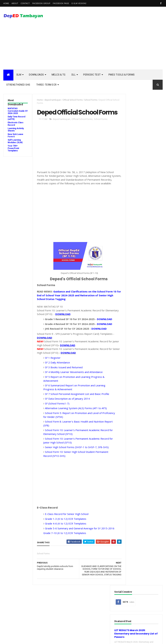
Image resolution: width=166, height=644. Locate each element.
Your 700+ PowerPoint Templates (13, 148)
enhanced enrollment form (144, 554)
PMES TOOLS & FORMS (122, 75)
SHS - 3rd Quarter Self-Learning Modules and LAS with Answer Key (143, 383)
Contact (25, 3)
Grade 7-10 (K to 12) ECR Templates (63, 558)
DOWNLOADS (36, 75)
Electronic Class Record (143, 496)
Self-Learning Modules (142, 538)
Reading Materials (140, 522)
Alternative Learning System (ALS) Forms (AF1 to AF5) (74, 429)
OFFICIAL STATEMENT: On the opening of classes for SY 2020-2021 (143, 405)
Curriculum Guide (139, 486)
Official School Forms (71, 100)
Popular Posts (133, 318)
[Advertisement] (102, 43)
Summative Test (138, 543)
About (15, 3)
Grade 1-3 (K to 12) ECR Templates (64, 540)
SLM (19, 75)
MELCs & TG (59, 75)
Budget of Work (138, 480)
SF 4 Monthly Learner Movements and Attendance (73, 393)
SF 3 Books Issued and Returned (63, 388)
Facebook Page (61, 3)
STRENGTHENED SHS (18, 85)
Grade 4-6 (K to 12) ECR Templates (64, 544)
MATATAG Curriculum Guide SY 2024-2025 (16, 111)
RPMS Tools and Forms (142, 517)
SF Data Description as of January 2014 (66, 419)
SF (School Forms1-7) (56, 424)
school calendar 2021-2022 (144, 570)
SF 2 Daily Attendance (56, 383)
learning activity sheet (142, 559)
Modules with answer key (143, 507)
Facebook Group (41, 3)
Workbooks (136, 549)
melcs (133, 564)
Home (6, 3)
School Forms (89, 100)
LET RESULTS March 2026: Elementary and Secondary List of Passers (142, 149)
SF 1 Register (51, 378)
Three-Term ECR (46, 85)
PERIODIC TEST (92, 75)
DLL (74, 75)
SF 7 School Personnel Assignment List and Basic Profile (76, 415)
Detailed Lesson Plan (141, 491)
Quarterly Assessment (142, 512)
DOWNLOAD (75, 327)
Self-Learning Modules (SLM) (15, 141)
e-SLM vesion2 (79, 3)
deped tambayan (51, 100)
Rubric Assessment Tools (143, 533)
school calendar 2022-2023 (144, 575)
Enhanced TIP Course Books (144, 501)
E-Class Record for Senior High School (65, 535)
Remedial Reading (139, 528)
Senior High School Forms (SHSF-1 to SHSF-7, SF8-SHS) (75, 468)
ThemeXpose (20, 639)
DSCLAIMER (153, 318)
